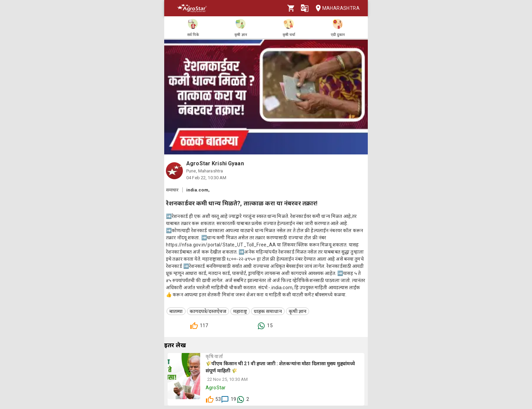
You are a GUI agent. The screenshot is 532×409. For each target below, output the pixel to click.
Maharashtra (336, 8)
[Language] (305, 8)
